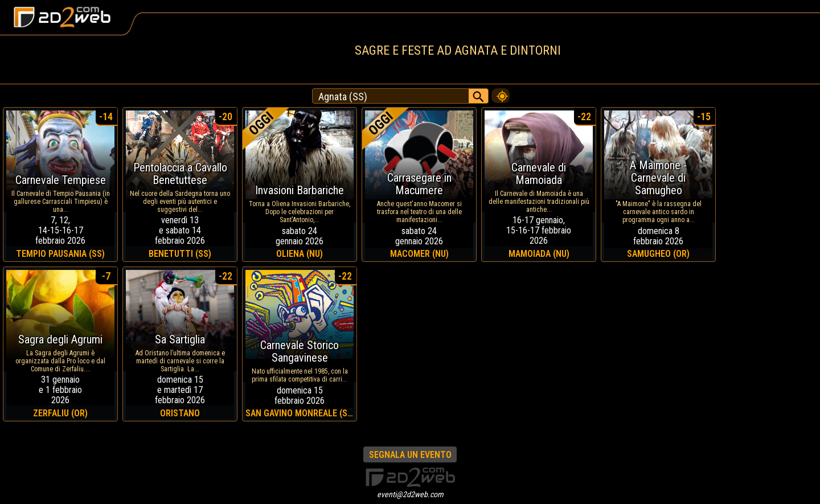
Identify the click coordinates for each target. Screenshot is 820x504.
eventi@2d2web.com (410, 494)
